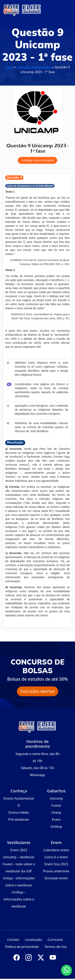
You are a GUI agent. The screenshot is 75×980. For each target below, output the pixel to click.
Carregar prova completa (38, 160)
